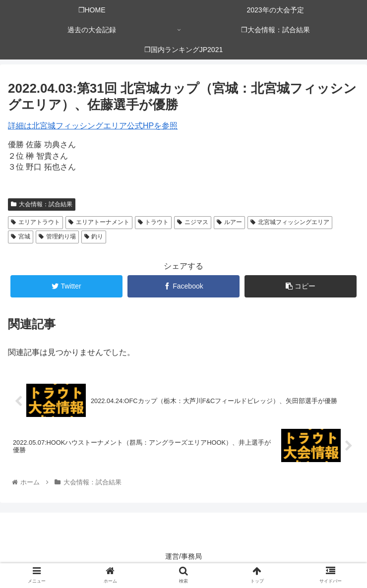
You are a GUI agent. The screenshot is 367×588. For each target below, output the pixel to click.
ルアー (229, 222)
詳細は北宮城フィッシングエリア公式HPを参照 (93, 126)
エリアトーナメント (99, 222)
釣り (94, 236)
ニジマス (193, 222)
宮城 (21, 236)
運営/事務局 (183, 556)
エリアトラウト (35, 222)
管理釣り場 (57, 236)
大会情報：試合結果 (42, 204)
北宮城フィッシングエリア (290, 222)
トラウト (153, 222)
